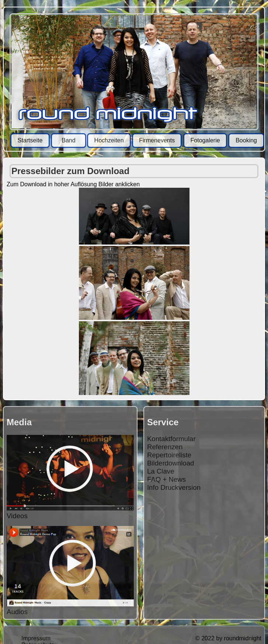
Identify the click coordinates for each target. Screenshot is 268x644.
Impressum (36, 638)
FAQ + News (166, 479)
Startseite (30, 140)
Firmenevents (157, 140)
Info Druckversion (174, 487)
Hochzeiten (109, 140)
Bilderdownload (171, 463)
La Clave (161, 471)
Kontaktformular (171, 439)
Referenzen (165, 447)
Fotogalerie (205, 140)
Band (68, 140)
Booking (246, 140)
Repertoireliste (169, 455)
